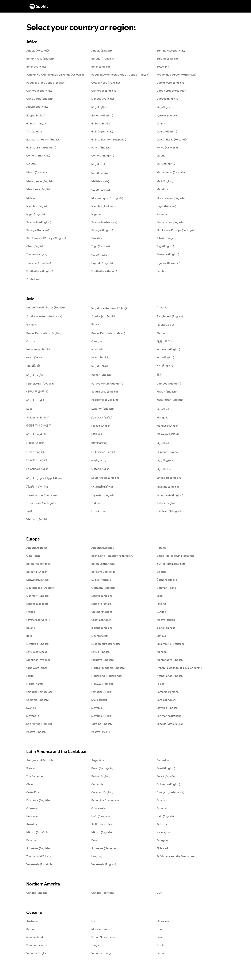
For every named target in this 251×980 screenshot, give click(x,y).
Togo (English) (165, 246)
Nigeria (96, 214)
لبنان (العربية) (164, 409)
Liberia (161, 155)
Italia (29, 636)
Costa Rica (33, 792)
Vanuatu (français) (103, 953)
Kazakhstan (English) (170, 400)
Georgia (97, 341)
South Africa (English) (40, 271)
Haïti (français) (100, 816)
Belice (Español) (166, 776)
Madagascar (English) (40, 181)
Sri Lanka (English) (38, 417)
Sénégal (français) (38, 230)
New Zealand (35, 937)
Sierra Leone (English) (170, 222)
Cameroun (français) (39, 91)
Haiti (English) (165, 816)
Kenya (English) (101, 147)
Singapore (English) (169, 478)
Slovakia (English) (102, 716)
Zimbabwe (33, 279)
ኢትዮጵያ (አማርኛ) (167, 115)
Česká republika (167, 580)
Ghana (161, 123)
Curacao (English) (102, 792)
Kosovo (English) (36, 732)
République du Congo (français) (176, 75)
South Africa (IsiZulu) (104, 271)
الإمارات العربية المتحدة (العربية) (109, 308)
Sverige (31, 708)
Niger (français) (166, 206)
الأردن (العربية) (35, 375)
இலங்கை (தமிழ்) (102, 417)
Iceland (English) (102, 628)
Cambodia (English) (169, 383)
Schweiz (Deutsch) (38, 580)
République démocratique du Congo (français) (120, 75)
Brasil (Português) (102, 768)
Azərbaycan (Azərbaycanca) (44, 316)
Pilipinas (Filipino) (167, 452)
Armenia (162, 307)
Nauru (160, 929)
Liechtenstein (100, 636)
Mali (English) (165, 181)
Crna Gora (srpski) (38, 668)
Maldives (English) (168, 426)
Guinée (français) (102, 131)
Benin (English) (101, 66)
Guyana (162, 808)
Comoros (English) (103, 155)
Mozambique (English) (171, 198)
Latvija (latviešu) (37, 652)
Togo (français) (101, 246)
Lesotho (31, 163)
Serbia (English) (166, 700)
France (31, 612)
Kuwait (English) (167, 391)
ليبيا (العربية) (98, 164)
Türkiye (96, 503)
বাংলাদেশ (32, 324)
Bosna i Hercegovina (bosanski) (176, 556)
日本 (159, 375)
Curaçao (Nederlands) (170, 792)
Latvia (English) (101, 652)
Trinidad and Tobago (39, 856)
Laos (29, 409)
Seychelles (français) (104, 222)
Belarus (161, 572)
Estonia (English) (102, 596)
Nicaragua (163, 832)
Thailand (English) (168, 487)
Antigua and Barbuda (40, 760)
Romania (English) (37, 700)
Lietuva (161, 636)
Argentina (98, 760)
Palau (160, 937)
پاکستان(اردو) (99, 460)
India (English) (165, 357)
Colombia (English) (168, 784)
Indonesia (97, 349)
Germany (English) (103, 588)
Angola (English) (102, 50)
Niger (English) (36, 214)
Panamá (31, 840)
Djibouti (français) (103, 99)
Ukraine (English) (102, 724)
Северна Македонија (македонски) (179, 668)
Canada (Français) (103, 893)
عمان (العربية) (164, 443)
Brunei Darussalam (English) (44, 333)
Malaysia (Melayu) (168, 434)
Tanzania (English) (168, 254)
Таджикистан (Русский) (41, 495)
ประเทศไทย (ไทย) (102, 487)
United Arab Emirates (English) (45, 307)
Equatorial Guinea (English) (43, 139)
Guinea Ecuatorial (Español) (109, 139)
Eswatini (97, 238)
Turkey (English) (166, 503)
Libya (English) (166, 163)
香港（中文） (165, 341)
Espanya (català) (102, 604)
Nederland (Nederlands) (107, 676)
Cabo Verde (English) (39, 99)
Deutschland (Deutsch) (41, 588)
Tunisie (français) (37, 254)
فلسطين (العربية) (166, 460)
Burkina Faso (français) (171, 50)
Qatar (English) (101, 469)
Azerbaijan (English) (104, 316)
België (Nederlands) (39, 564)
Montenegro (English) (170, 660)
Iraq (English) (165, 365)
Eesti (160, 596)
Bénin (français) (36, 66)
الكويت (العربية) (35, 400)
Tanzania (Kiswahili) (39, 263)
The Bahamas (35, 776)
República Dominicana (105, 800)
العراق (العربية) (100, 366)
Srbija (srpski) (100, 700)
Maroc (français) (37, 172)
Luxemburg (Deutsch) (170, 644)
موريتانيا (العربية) (101, 190)
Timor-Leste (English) (170, 495)
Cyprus (31, 341)
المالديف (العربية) (36, 434)
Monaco (162, 652)
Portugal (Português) (39, 692)
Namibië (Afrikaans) (104, 206)
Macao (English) (101, 426)
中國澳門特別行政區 (39, 426)
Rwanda (162, 214)
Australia (32, 921)
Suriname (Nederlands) (106, 848)
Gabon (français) (37, 123)
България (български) (171, 564)
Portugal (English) (102, 692)
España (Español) (37, 604)
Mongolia (162, 417)
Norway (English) (102, 684)
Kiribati (31, 929)
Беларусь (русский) (104, 572)
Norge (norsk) (35, 684)
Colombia (97, 784)
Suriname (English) (38, 848)
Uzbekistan (98, 511)
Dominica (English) (38, 800)
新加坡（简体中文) (38, 487)
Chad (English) (35, 246)
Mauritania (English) (39, 189)
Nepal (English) (36, 443)
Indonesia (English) (168, 349)
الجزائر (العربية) (100, 107)
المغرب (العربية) (100, 173)
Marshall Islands (101, 929)
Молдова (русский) (39, 660)
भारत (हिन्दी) (33, 366)
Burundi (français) (102, 58)
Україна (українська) (170, 724)
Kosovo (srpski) (101, 732)
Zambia (161, 271)
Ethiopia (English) (102, 115)
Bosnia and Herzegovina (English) (112, 556)
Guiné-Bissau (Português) (172, 139)
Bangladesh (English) (170, 316)
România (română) (168, 692)
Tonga (95, 945)
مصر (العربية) (164, 107)
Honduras (32, 816)
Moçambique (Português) (107, 198)
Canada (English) (37, 893)
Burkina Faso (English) (40, 58)
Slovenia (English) (168, 708)
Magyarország (166, 620)
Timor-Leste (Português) (41, 503)
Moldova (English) (102, 660)
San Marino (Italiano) (169, 716)
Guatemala (98, 808)
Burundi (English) (167, 58)
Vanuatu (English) (37, 953)
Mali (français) (100, 181)
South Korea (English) (105, 391)
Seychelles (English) (39, 222)
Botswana (163, 66)
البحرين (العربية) (166, 325)
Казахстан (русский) (105, 400)
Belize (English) (101, 776)
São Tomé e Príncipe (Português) (176, 230)
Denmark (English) (38, 596)
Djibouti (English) (167, 99)
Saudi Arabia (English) (105, 478)
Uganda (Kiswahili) (168, 263)
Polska (161, 684)
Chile (30, 784)
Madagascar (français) (171, 172)
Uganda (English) (102, 263)
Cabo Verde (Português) (172, 91)
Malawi (31, 198)
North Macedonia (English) (108, 668)
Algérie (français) (37, 107)
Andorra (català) (37, 548)
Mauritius (162, 189)
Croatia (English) (102, 620)
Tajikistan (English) (103, 495)
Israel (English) (100, 357)
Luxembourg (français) (106, 644)
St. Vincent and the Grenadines (176, 856)
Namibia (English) (37, 206)
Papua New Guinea (103, 937)
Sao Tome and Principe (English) (46, 238)
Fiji (93, 921)
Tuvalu (161, 945)
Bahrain (96, 324)
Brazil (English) (166, 768)
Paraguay (163, 840)
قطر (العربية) (164, 469)
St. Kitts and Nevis (102, 824)
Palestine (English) (38, 469)
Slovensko (33, 716)
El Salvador (163, 848)
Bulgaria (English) (37, 572)
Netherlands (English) (170, 676)
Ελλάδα (161, 612)
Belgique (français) (103, 564)
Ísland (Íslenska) (166, 628)
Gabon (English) (101, 123)
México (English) (102, 832)
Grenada (32, 808)
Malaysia (97, 434)
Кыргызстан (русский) (41, 383)
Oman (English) (36, 452)
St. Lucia (162, 824)
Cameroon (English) (104, 91)
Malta (30, 676)
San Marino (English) (39, 724)
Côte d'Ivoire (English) (170, 83)
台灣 (29, 511)
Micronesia (163, 921)
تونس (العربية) (99, 254)
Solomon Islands (36, 945)
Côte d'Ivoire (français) (106, 83)
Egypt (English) (36, 115)
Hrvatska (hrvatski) (38, 620)
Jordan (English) (101, 375)
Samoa (161, 953)
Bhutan (161, 333)
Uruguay (97, 856)
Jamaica (32, 824)
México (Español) (37, 832)
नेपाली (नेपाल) (99, 443)
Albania (161, 548)
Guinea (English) (167, 131)
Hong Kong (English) (39, 349)
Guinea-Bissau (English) (41, 147)
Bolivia (31, 768)
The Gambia (34, 131)
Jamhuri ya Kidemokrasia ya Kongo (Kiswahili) (55, 75)
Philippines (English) (104, 452)
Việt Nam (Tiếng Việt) (170, 511)
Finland (161, 604)
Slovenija (97, 708)
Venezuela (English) (104, 864)
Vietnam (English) (37, 519)
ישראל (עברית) (34, 357)
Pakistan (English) (37, 460)
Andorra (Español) (103, 548)
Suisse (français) (101, 580)
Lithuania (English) (38, 644)
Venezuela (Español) (39, 864)
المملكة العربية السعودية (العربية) (45, 478)
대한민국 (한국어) (37, 391)
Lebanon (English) (102, 409)
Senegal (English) (102, 230)
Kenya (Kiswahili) (167, 147)
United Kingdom (102, 612)
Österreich (33, 556)
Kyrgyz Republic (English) (107, 383)
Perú (94, 840)
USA (159, 893)
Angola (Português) (38, 50)
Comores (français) (38, 155)
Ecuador (162, 800)
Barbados (163, 760)
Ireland (31, 628)
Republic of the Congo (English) (46, 83)
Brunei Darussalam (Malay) (108, 333)
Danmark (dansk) (167, 588)
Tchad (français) (166, 238)
